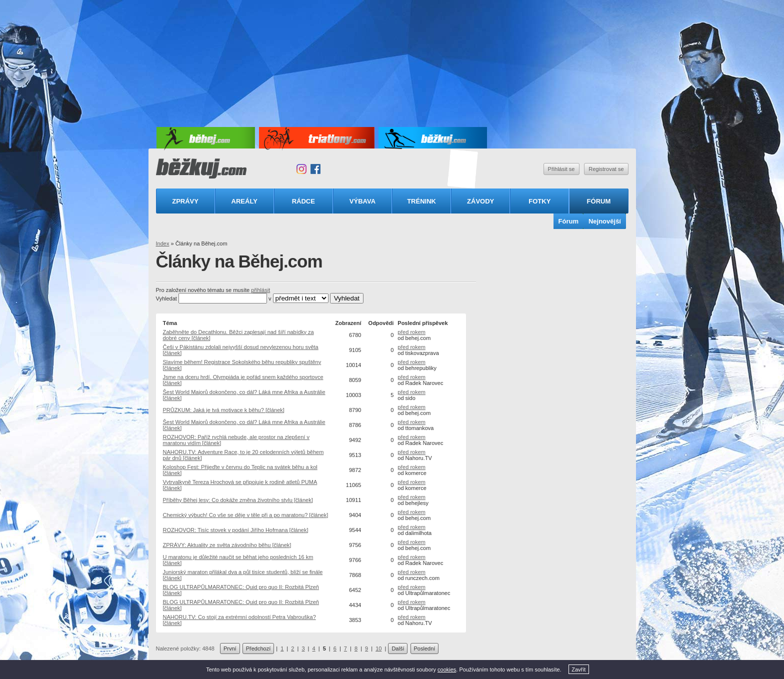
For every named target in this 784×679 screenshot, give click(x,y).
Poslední (425, 648)
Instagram (301, 169)
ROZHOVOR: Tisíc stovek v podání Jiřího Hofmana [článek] (236, 530)
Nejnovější (605, 221)
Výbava (362, 201)
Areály (244, 201)
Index (163, 243)
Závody (480, 201)
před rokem (411, 332)
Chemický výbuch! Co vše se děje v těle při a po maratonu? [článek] (246, 515)
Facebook (315, 169)
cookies (447, 669)
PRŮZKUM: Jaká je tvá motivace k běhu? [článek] (224, 410)
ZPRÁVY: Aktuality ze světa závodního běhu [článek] (227, 545)
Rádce (303, 201)
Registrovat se (606, 169)
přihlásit (260, 290)
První (230, 648)
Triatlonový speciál (463, 169)
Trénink (421, 201)
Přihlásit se (561, 169)
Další (398, 648)
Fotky (539, 201)
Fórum (599, 201)
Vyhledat (166, 298)
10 (378, 648)
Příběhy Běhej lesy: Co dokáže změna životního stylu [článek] (238, 500)
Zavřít (578, 669)
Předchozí (258, 648)
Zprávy (185, 201)
